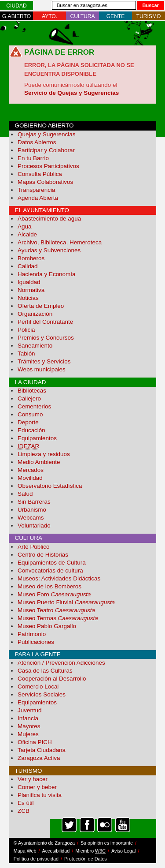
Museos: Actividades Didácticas (59, 578)
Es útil (26, 803)
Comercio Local (38, 687)
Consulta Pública (40, 174)
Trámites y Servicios (44, 361)
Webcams (31, 518)
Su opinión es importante (107, 843)
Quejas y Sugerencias (46, 134)
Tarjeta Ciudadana (42, 750)
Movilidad (30, 478)
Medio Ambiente (39, 462)
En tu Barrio (33, 158)
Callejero (29, 398)
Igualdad (29, 282)
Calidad (28, 266)
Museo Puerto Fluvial (66, 602)
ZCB (24, 811)
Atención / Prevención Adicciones (61, 663)
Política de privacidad (36, 859)
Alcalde (27, 234)
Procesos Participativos (48, 166)
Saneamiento (35, 346)
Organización (35, 314)
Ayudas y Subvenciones (49, 250)
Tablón (26, 354)
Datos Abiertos (37, 142)
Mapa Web (25, 851)
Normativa (31, 290)
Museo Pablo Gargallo (47, 626)
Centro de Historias (43, 555)
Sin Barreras (34, 502)
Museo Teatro (56, 610)
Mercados (31, 470)
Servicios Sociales (42, 694)
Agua (24, 226)
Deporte (28, 422)
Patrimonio (32, 634)
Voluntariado (34, 526)
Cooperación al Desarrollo (52, 679)
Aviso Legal (123, 851)
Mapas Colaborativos (45, 182)
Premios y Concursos (46, 338)
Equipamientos (37, 438)
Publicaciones (36, 642)
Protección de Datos (86, 859)
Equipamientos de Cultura (52, 563)
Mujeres (28, 734)
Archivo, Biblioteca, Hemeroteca (60, 242)
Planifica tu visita (40, 795)
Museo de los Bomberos (49, 586)
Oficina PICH (35, 742)
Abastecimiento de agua (49, 219)
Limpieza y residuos (44, 454)
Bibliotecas (32, 391)
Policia (26, 330)
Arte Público (33, 547)
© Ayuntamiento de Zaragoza (44, 843)
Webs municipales (42, 369)
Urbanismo (32, 510)
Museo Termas (58, 618)
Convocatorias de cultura (50, 571)
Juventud (30, 710)
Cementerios (34, 406)
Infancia (28, 718)
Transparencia (36, 190)
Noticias (28, 298)
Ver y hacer (33, 779)
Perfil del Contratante (45, 322)
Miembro (90, 851)
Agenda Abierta (38, 198)
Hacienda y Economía (46, 274)
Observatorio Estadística (50, 486)
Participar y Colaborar (46, 150)
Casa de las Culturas (45, 671)
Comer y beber (37, 787)
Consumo (30, 414)
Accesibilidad (56, 851)
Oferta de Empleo (41, 306)
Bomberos (31, 258)
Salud (25, 494)
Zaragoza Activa (39, 758)
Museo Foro (54, 594)
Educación (31, 430)
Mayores (29, 726)
